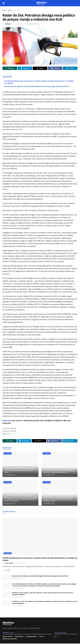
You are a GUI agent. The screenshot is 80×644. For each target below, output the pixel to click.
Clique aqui (7, 420)
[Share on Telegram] (25, 68)
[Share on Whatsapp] (10, 68)
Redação (8, 24)
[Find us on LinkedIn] (55, 637)
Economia (8, 453)
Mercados (17, 10)
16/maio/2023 (19, 24)
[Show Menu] (3, 3)
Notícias (10, 10)
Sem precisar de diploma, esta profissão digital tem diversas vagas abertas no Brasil (37, 86)
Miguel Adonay (9, 563)
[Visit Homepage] (42, 3)
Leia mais (8, 570)
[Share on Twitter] (40, 68)
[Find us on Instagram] (58, 637)
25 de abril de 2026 (10, 475)
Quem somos (19, 637)
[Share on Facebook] (55, 68)
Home (4, 10)
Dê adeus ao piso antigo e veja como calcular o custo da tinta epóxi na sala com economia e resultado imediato (58, 499)
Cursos (41, 637)
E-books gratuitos (31, 637)
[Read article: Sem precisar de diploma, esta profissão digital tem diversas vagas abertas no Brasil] (60, 464)
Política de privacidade (10, 639)
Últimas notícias (8, 637)
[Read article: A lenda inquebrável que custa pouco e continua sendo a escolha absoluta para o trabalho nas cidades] (20, 464)
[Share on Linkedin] (70, 68)
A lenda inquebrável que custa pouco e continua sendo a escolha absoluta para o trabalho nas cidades (20, 470)
